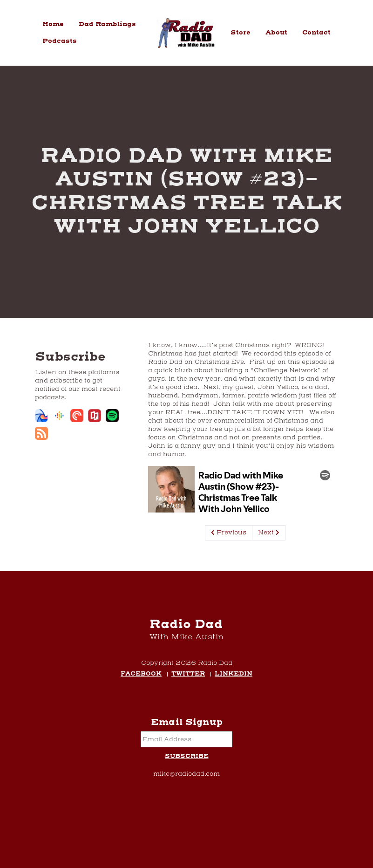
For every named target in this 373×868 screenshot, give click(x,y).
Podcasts (60, 41)
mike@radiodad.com (186, 774)
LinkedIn (234, 674)
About (276, 33)
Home (53, 24)
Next (269, 533)
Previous (229, 533)
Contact (316, 33)
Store (241, 33)
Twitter (188, 674)
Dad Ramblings (107, 24)
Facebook (141, 674)
